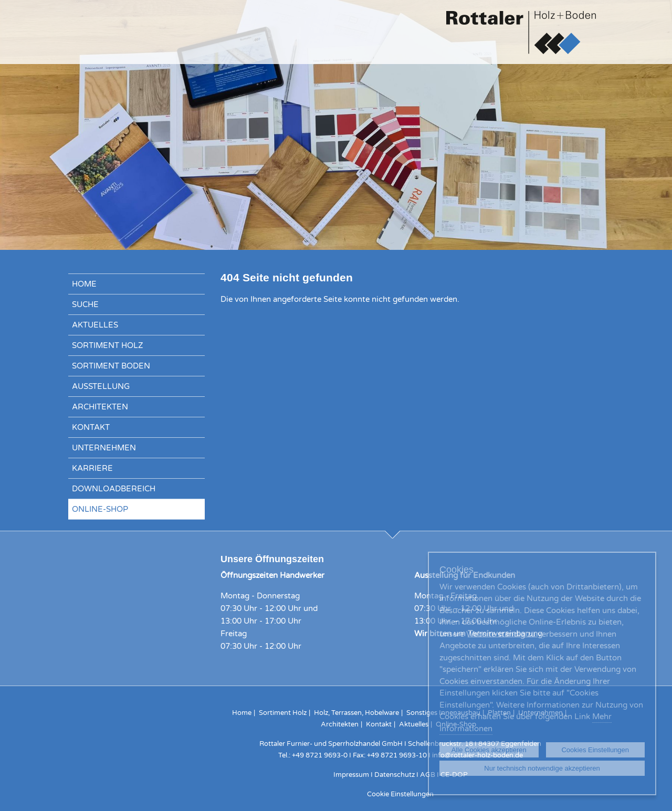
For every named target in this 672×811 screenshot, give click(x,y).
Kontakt (91, 427)
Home (84, 284)
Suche (85, 304)
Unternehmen (104, 448)
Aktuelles (95, 325)
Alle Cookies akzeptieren (489, 750)
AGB (428, 775)
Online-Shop (100, 509)
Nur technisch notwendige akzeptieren (542, 768)
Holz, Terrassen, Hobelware (356, 713)
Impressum (351, 775)
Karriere (92, 468)
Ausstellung (101, 386)
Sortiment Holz (108, 345)
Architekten (100, 407)
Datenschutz (395, 775)
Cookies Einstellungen (595, 750)
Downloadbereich (114, 489)
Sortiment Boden (111, 366)
